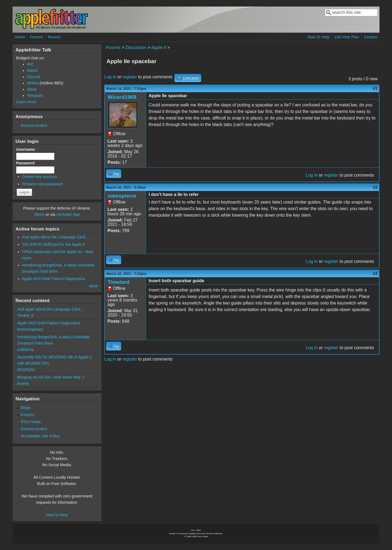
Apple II (158, 47)
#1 (375, 89)
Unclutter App (68, 214)
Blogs (26, 408)
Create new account (39, 177)
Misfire (33, 83)
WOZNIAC (26, 370)
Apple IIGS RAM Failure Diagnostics (54, 279)
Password (27, 163)
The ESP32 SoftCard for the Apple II (53, 244)
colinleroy (25, 349)
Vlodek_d (25, 315)
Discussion (136, 47)
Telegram (35, 96)
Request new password (42, 184)
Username (27, 149)
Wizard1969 (122, 97)
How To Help (318, 37)
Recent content (34, 125)
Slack (32, 89)
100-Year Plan (347, 37)
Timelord (119, 282)
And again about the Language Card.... (56, 237)
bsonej (23, 383)
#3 (375, 274)
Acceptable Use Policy (40, 436)
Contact (370, 37)
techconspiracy (30, 329)
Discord (34, 77)
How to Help (57, 515)
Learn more (26, 102)
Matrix (32, 70)
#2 (375, 187)
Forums (37, 37)
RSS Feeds (31, 422)
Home (20, 37)
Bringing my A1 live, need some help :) (51, 377)
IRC (30, 64)
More (94, 286)
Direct (39, 214)
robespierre (122, 196)
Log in (110, 77)
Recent (54, 37)
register (130, 77)
